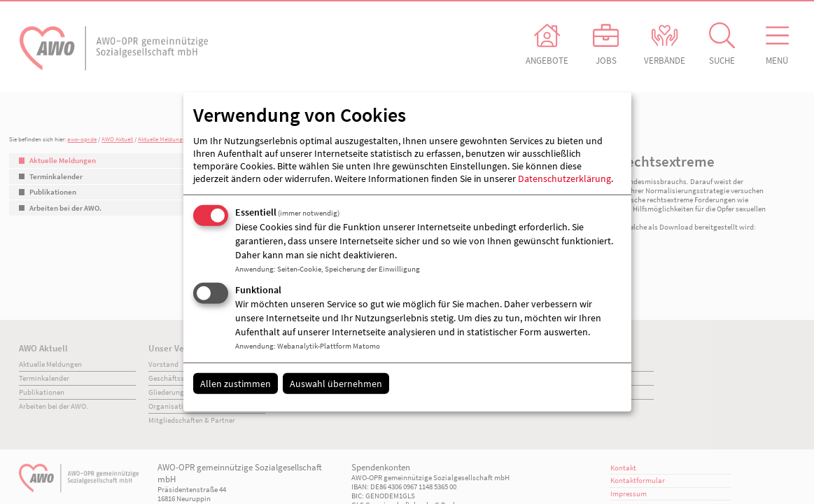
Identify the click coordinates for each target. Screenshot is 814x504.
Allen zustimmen (236, 383)
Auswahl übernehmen (336, 383)
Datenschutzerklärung (564, 178)
